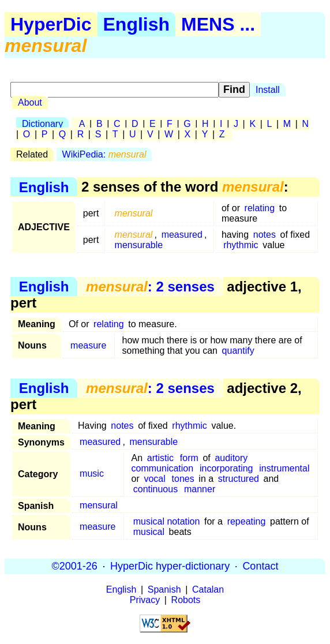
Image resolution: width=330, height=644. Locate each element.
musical (149, 532)
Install (268, 90)
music (92, 473)
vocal (154, 479)
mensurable (139, 245)
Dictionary (42, 124)
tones (183, 479)
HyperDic (51, 24)
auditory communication (190, 463)
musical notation (167, 521)
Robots (186, 600)
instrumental (284, 468)
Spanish (164, 589)
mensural (99, 505)
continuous (155, 489)
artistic (160, 458)
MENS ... (218, 24)
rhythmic (241, 245)
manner (200, 489)
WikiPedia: (104, 154)
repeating (247, 521)
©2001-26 (75, 566)
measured (182, 235)
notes (265, 235)
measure (88, 345)
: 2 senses (150, 287)
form (189, 458)
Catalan (208, 589)
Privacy (145, 600)
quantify (238, 351)
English (137, 24)
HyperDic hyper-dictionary (170, 566)
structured (239, 479)
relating (260, 208)
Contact (260, 566)
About (30, 102)
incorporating (226, 468)
